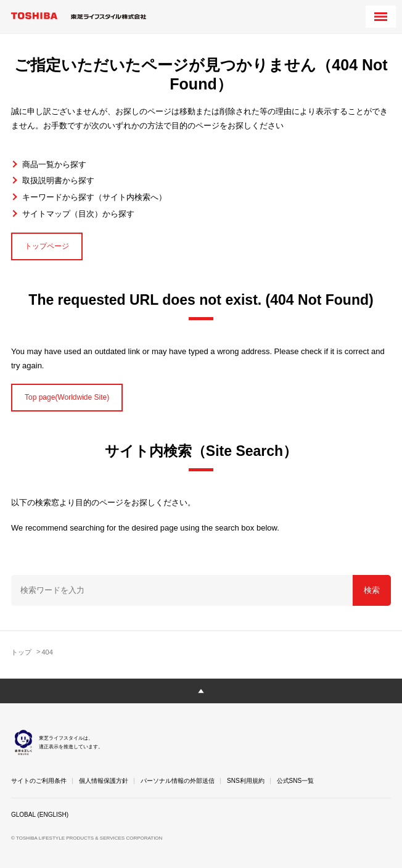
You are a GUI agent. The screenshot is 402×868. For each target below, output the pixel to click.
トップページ (47, 246)
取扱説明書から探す (58, 180)
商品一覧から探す (54, 164)
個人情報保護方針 (104, 781)
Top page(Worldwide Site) (67, 397)
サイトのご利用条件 (39, 781)
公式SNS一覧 (296, 781)
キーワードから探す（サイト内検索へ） (94, 197)
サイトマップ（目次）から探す (78, 214)
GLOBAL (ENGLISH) (40, 815)
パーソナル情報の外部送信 (178, 781)
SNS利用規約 (246, 781)
